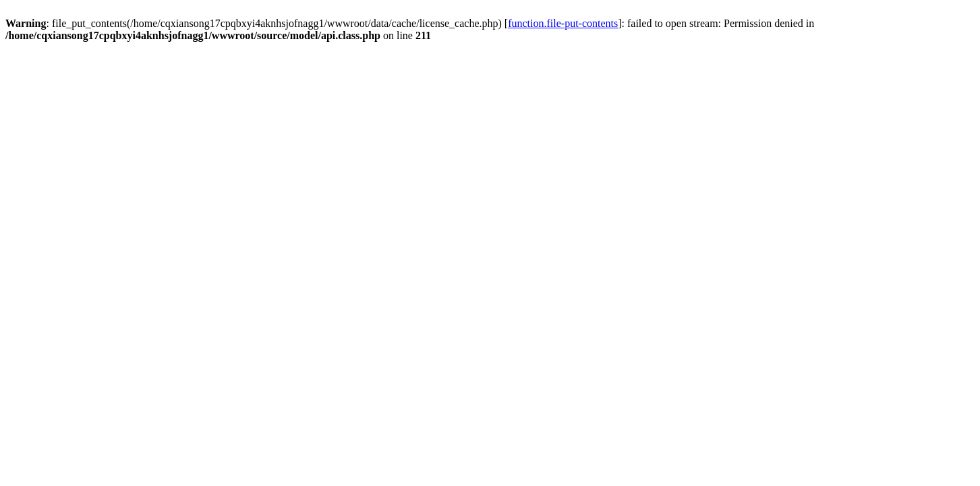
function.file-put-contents (563, 23)
